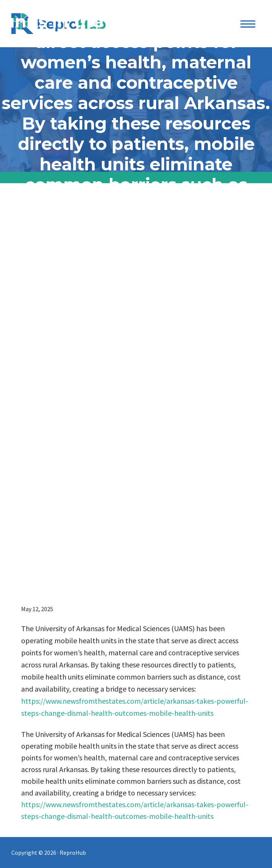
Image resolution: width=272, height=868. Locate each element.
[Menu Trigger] (248, 24)
